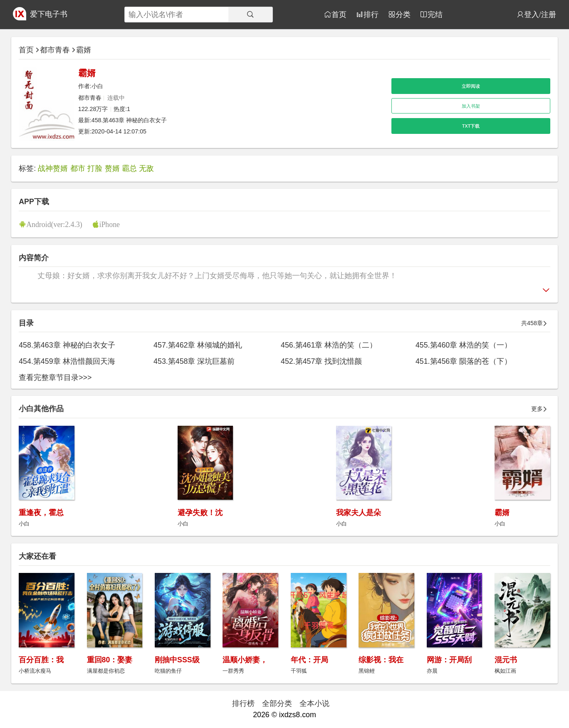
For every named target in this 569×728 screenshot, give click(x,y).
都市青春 (55, 50)
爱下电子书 (49, 14)
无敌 (146, 168)
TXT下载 (471, 126)
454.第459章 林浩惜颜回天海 (67, 361)
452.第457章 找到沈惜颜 (321, 361)
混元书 (506, 660)
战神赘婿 (53, 168)
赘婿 (112, 168)
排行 (371, 14)
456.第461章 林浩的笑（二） (329, 345)
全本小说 (314, 703)
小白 (97, 86)
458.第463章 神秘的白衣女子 (129, 120)
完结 (435, 14)
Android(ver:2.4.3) (54, 224)
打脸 (95, 168)
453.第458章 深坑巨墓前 (194, 361)
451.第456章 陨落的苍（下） (464, 361)
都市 (78, 168)
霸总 (129, 168)
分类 (403, 14)
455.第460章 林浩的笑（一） (464, 345)
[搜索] (250, 15)
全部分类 (277, 703)
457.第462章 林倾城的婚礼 (198, 345)
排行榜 (243, 703)
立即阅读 (471, 86)
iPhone (110, 224)
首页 (339, 14)
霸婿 (84, 50)
